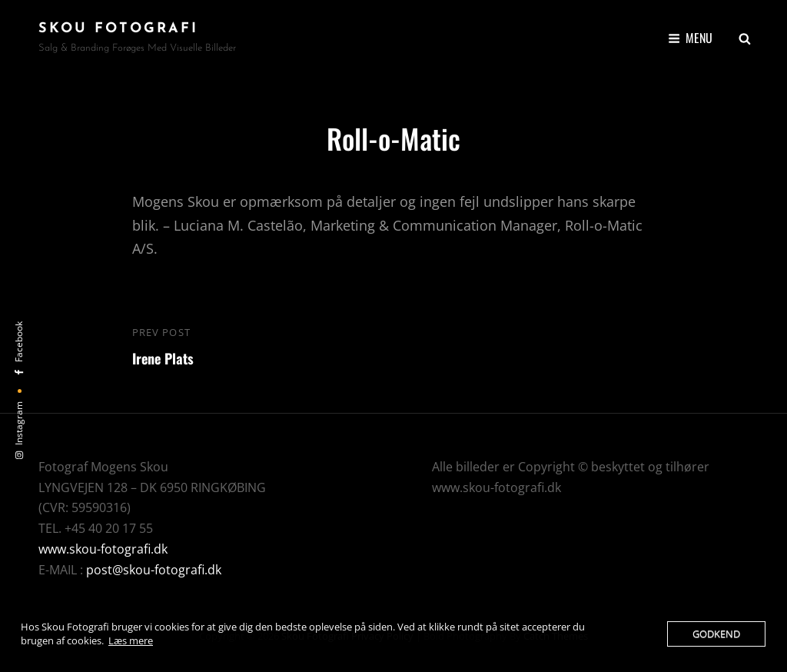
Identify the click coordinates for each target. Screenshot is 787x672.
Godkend (716, 634)
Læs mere (131, 640)
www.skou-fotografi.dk (103, 549)
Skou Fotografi (118, 29)
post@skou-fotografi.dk (154, 570)
